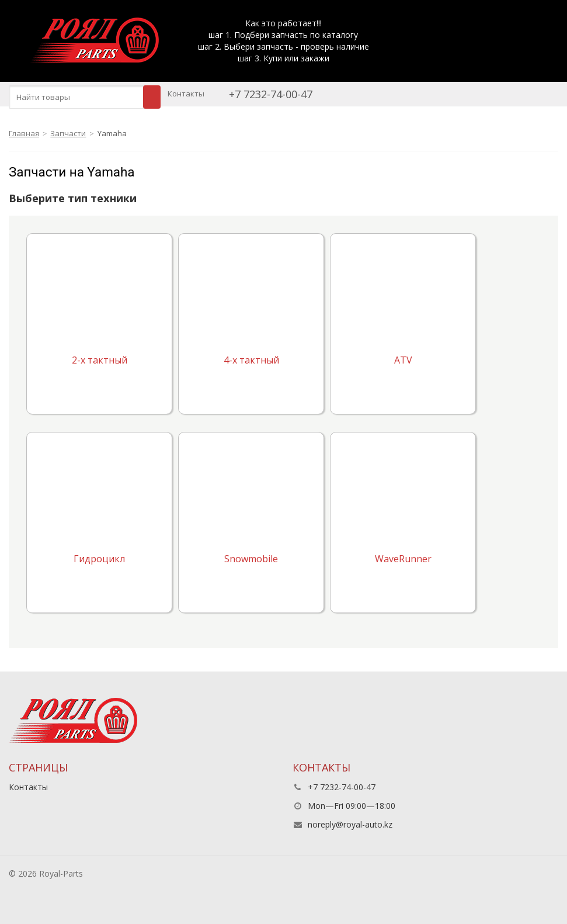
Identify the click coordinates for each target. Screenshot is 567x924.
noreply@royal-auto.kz (350, 824)
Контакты (186, 94)
